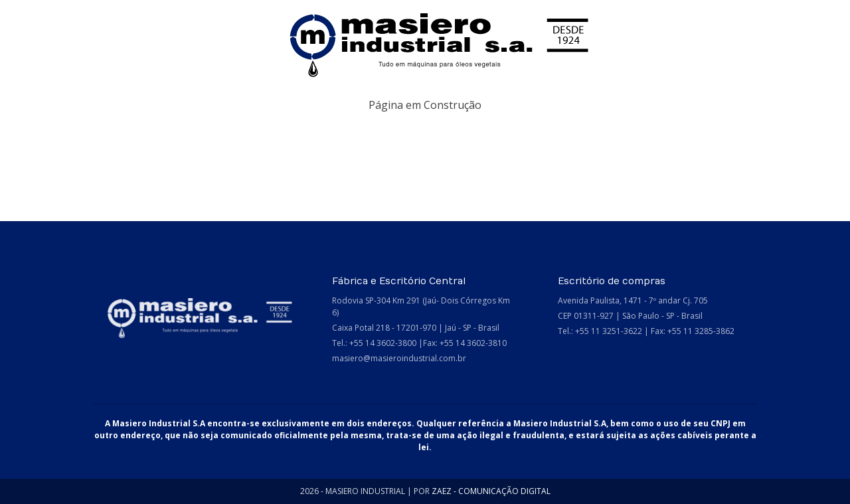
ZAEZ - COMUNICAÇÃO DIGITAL (491, 491)
